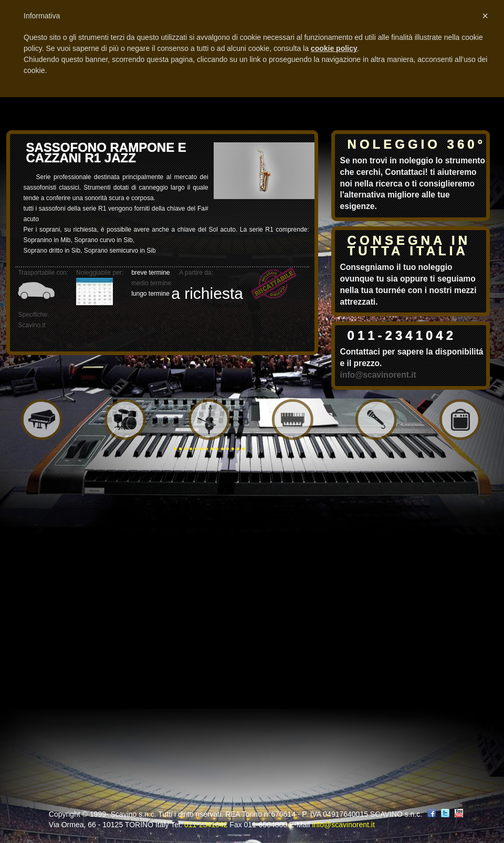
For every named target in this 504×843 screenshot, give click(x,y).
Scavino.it (31, 325)
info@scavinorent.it (378, 375)
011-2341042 (402, 335)
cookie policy (334, 48)
